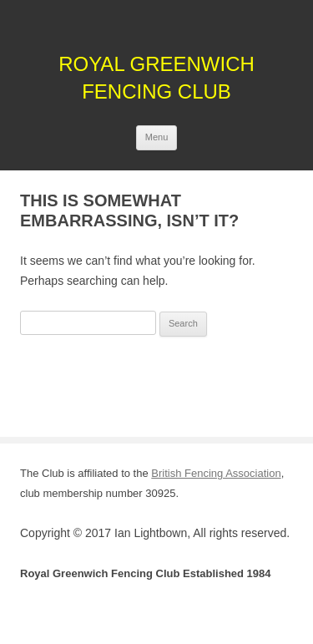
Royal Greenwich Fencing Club (156, 78)
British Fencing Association (216, 473)
